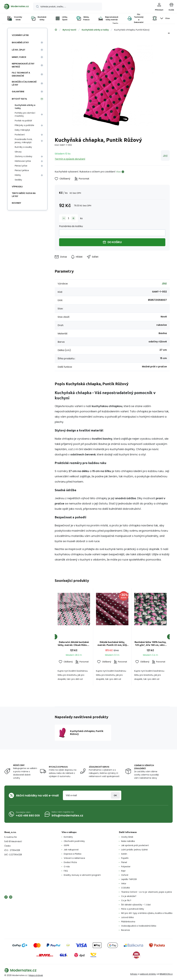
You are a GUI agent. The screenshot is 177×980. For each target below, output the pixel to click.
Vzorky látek (127, 837)
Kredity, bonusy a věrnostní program (82, 875)
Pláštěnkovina (128, 922)
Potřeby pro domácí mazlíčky (25, 114)
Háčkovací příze (23, 161)
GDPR (66, 845)
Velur (124, 883)
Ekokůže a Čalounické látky (24, 83)
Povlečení (20, 135)
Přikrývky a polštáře (24, 125)
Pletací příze (21, 166)
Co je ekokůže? (129, 896)
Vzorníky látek (20, 35)
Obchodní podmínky (74, 841)
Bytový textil (69, 30)
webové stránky (148, 974)
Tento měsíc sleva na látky (24, 195)
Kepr (123, 871)
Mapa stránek (36, 975)
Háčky (18, 175)
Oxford (125, 875)
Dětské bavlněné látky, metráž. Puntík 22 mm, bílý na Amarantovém (112, 643)
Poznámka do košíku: (71, 226)
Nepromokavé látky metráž (23, 65)
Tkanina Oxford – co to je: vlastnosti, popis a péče (147, 892)
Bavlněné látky (20, 42)
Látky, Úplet (19, 50)
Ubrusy (18, 152)
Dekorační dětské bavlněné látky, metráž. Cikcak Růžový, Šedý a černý (74, 643)
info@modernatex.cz (67, 815)
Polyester (126, 867)
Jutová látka (127, 917)
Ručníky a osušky (23, 147)
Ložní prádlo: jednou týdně (134, 850)
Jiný (165, 156)
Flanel (124, 862)
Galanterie (18, 92)
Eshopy (134, 974)
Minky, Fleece (19, 57)
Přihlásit (115, 795)
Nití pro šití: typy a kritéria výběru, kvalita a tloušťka (147, 913)
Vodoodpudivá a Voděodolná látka (139, 926)
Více (118, 172)
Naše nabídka (128, 841)
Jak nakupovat (71, 850)
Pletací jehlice (22, 170)
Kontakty (68, 837)
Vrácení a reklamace (74, 858)
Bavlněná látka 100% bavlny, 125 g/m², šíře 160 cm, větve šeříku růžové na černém (151, 643)
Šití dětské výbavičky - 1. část (136, 905)
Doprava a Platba (73, 854)
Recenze (125, 930)
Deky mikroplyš (22, 130)
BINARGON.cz (166, 974)
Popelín (125, 858)
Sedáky (18, 180)
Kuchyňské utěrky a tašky (95, 30)
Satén (124, 854)
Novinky (16, 203)
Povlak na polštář (23, 121)
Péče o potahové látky (133, 909)
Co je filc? (126, 900)
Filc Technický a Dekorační (21, 74)
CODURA (125, 888)
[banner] (16, 6)
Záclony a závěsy (23, 156)
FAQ (66, 871)
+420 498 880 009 (28, 815)
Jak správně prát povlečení (135, 845)
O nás (67, 867)
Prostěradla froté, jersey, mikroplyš (24, 141)
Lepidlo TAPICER (129, 879)
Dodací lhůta (70, 862)
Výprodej (17, 187)
